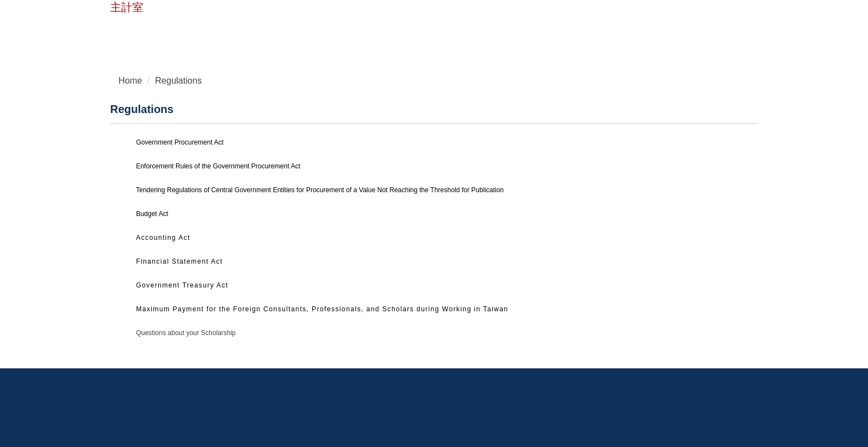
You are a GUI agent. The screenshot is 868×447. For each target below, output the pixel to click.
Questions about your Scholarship (186, 333)
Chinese (274, 29)
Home (174, 29)
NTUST (132, 29)
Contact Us (222, 29)
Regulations (179, 81)
